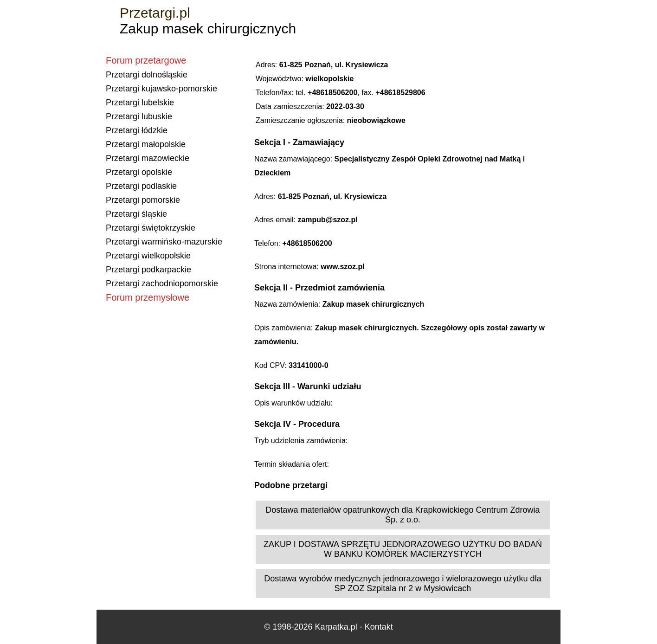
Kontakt (379, 627)
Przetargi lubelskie (140, 103)
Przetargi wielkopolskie (148, 256)
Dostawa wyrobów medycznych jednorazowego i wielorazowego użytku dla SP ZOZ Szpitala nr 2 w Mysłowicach (403, 583)
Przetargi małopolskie (146, 144)
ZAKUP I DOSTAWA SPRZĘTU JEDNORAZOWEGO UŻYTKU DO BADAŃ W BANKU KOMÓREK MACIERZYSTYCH (403, 549)
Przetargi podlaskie (141, 186)
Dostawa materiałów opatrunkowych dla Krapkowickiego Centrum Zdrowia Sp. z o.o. (403, 515)
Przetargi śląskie (136, 214)
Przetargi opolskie (139, 172)
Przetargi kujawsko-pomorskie (161, 89)
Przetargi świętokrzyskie (151, 228)
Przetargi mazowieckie (148, 158)
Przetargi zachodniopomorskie (162, 283)
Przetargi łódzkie (137, 130)
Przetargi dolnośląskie (147, 75)
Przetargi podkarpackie (148, 270)
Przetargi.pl (155, 13)
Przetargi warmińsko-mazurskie (164, 242)
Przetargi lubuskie (139, 116)
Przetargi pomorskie (143, 200)
